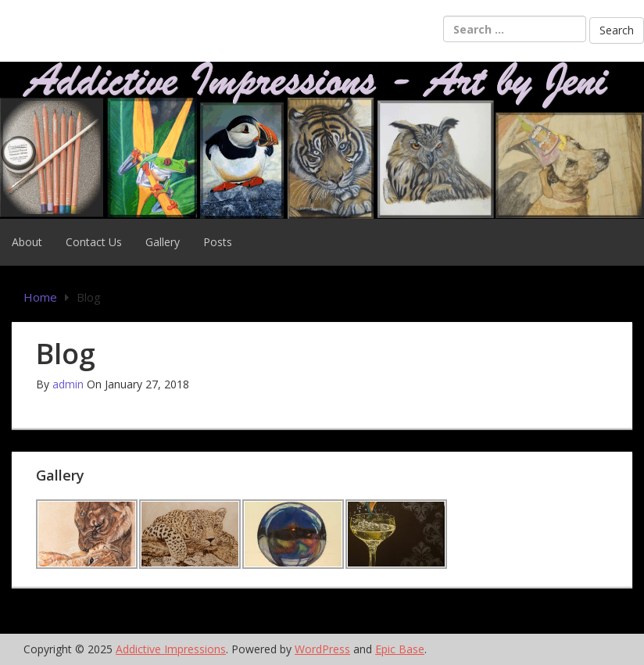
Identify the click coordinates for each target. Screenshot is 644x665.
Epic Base (400, 649)
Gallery (163, 242)
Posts (218, 242)
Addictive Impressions (171, 649)
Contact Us (94, 242)
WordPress (322, 649)
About (27, 242)
